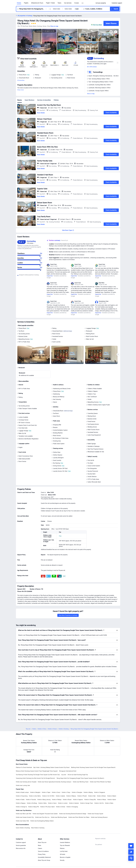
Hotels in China (42, 716)
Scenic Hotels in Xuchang (23, 815)
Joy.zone (64, 762)
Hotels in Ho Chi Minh (48, 783)
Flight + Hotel (50, 3)
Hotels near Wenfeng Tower (81, 769)
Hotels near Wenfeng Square (59, 805)
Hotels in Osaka (20, 787)
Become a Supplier (65, 845)
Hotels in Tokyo (66, 780)
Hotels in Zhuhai (61, 794)
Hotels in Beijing (88, 780)
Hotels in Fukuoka (31, 787)
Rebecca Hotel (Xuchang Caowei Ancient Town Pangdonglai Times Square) (37, 758)
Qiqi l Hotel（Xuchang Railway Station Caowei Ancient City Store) (52, 755)
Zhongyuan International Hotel (68, 758)
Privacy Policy (42, 842)
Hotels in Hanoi (52, 791)
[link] (101, 3)
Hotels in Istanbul (74, 791)
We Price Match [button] (98, 25)
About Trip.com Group (44, 848)
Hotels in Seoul (56, 780)
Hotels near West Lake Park (24, 801)
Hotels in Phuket (82, 783)
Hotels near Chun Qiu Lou (42, 805)
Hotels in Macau (102, 787)
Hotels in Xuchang (64, 716)
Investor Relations (65, 830)
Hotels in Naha (42, 791)
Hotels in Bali (92, 783)
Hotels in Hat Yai (99, 791)
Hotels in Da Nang (32, 791)
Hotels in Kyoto (112, 787)
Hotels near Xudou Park (22, 808)
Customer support (21, 830)
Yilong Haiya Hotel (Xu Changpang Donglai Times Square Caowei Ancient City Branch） (81, 766)
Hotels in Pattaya (57, 787)
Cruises (77, 3)
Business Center (23, 336)
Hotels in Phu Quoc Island (47, 794)
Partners (62, 836)
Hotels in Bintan (101, 783)
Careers (40, 836)
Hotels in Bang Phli (34, 794)
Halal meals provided (24, 459)
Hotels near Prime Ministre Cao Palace (100, 769)
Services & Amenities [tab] (44, 100)
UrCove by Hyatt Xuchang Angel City (78, 762)
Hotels (19, 3)
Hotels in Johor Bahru (35, 783)
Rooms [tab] (20, 100)
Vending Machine (58, 433)
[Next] (118, 354)
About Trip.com (42, 830)
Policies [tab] (56, 100)
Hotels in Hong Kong (22, 783)
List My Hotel (64, 839)
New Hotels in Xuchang (38, 815)
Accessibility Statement (44, 845)
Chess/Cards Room (57, 331)
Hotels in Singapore (100, 780)
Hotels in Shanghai (77, 780)
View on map (91, 94)
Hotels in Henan (52, 716)
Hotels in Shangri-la (21, 794)
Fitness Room (22, 328)
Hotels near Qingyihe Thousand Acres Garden (45, 801)
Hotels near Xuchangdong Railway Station (42, 808)
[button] (83, 3)
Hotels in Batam (112, 783)
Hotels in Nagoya (21, 791)
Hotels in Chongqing (72, 794)
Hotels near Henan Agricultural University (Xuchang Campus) (55, 769)
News (40, 833)
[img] (37, 42)
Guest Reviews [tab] (30, 100)
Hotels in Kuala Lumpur (22, 780)
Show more (21, 90)
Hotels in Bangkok (35, 780)
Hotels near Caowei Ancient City (25, 805)
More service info (21, 836)
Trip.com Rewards (65, 833)
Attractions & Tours (37, 3)
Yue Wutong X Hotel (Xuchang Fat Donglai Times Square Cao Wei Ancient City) (38, 762)
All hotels (63, 842)
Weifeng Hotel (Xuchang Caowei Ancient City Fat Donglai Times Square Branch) (93, 755)
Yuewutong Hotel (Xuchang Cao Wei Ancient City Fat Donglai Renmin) (36, 766)
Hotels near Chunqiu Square (95, 801)
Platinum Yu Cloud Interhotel (24, 755)
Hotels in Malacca (71, 783)
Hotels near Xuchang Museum (99, 805)
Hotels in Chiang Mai (90, 787)
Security (62, 848)
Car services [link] (68, 3)
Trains (59, 3)
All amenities (21, 80)
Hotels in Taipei (46, 780)
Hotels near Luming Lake (23, 773)
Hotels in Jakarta (60, 783)
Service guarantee (21, 833)
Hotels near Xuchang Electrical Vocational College (73, 801)
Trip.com (28, 716)
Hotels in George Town (87, 791)
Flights (26, 3)
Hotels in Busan (67, 787)
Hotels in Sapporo (78, 787)
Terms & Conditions (43, 839)
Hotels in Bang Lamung (44, 787)
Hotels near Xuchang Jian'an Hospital (26, 769)
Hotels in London (63, 791)
